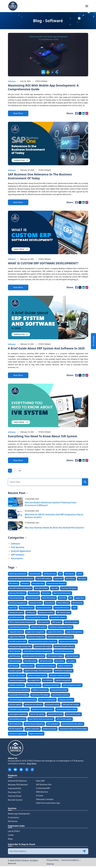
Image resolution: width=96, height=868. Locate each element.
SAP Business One (44, 786)
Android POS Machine (17, 783)
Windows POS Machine (18, 786)
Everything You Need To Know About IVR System (44, 438)
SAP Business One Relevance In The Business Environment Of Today (41, 177)
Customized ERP (43, 790)
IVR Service (13, 823)
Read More (32, 765)
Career (11, 837)
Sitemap (50, 866)
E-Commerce (13, 819)
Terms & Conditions (70, 862)
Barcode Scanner (15, 802)
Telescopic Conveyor (45, 801)
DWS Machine (42, 794)
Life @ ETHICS (14, 833)
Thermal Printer (15, 798)
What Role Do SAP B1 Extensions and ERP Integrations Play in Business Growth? (54, 518)
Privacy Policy (52, 862)
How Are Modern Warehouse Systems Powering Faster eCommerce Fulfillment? (51, 506)
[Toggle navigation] (87, 6)
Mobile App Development (19, 816)
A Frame (40, 797)
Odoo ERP (40, 783)
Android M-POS (15, 790)
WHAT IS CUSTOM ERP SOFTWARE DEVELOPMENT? (44, 265)
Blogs (10, 841)
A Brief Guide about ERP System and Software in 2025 (48, 350)
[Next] (20, 473)
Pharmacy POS (14, 794)
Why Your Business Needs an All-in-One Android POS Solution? (55, 529)
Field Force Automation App (48, 805)
